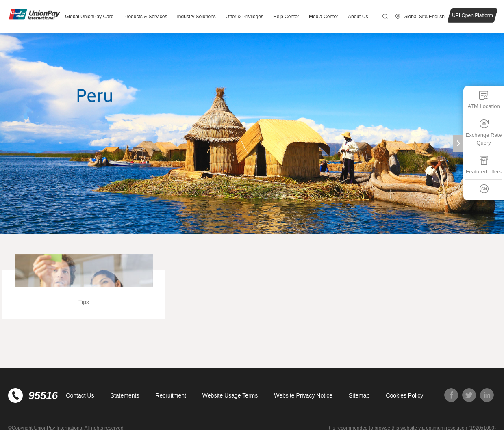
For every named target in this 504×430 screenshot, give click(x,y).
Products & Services (145, 17)
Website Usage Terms (230, 395)
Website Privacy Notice (303, 395)
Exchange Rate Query (484, 132)
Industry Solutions (196, 17)
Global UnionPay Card (89, 17)
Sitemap (359, 395)
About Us (358, 17)
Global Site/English (424, 17)
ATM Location (483, 100)
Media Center (324, 17)
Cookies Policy (404, 395)
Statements (125, 395)
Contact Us (80, 395)
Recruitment (171, 395)
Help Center (286, 17)
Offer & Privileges (244, 17)
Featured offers (484, 165)
